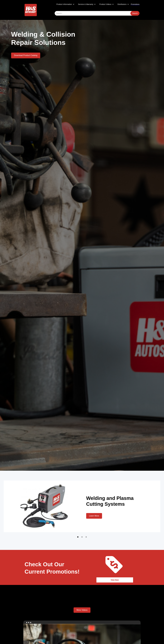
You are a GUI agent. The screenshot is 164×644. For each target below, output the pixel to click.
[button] (65, 4)
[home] (31, 10)
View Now (115, 580)
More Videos (82, 610)
